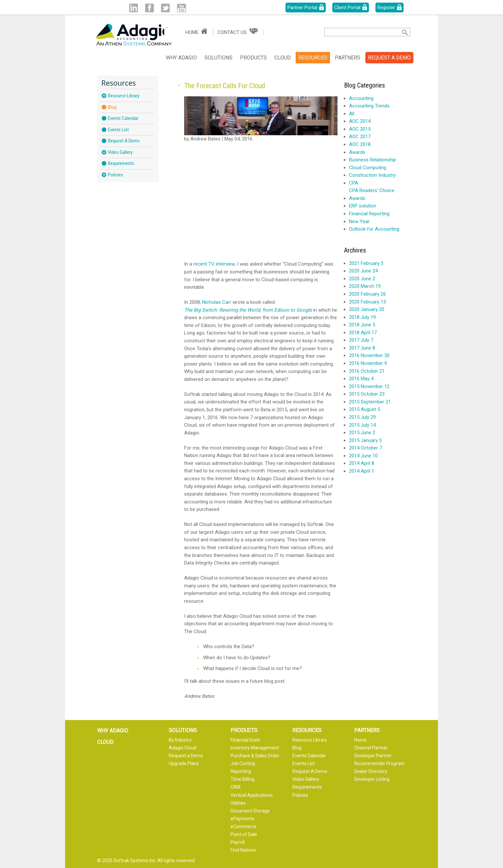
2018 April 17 (363, 333)
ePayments (243, 819)
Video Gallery (120, 152)
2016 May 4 (361, 379)
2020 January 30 (367, 309)
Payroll (238, 842)
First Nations (243, 850)
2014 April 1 (362, 471)
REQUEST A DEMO (389, 58)
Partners (348, 58)
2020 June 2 (362, 279)
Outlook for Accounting (374, 229)
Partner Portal (302, 8)
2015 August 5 (364, 409)
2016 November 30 (369, 355)
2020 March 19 (365, 286)
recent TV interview (214, 264)
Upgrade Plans (184, 763)
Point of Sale (244, 834)
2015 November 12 (369, 386)
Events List (118, 130)
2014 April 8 (362, 463)
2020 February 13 (367, 302)
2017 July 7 (361, 340)
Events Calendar (123, 118)
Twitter (165, 8)
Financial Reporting (369, 214)
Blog (112, 107)
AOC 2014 (360, 121)
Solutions (218, 58)
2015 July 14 (362, 425)
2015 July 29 (362, 417)
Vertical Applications (252, 795)
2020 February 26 (367, 294)
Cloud (283, 58)
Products (253, 58)
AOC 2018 (360, 144)
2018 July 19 (362, 317)
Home (192, 32)
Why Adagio (181, 58)
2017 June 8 (362, 348)
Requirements (121, 163)
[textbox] (358, 32)
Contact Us (232, 32)
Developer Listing (372, 779)
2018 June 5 (362, 325)
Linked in (133, 8)
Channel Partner (371, 748)
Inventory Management (255, 748)
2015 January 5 (365, 440)
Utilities (238, 803)
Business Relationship (373, 160)
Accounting (361, 98)
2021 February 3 (366, 263)
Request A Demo (124, 141)
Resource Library (124, 96)
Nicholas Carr (217, 302)
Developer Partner (373, 756)
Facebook (149, 8)
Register (386, 8)
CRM (235, 787)
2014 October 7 (365, 448)
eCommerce (243, 827)
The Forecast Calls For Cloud (225, 86)
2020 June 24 (363, 271)
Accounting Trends (369, 106)
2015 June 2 (362, 433)
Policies (115, 175)
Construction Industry (372, 175)
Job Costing (243, 763)
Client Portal (347, 8)
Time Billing (243, 779)
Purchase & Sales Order (255, 756)
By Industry (180, 740)
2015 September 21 (370, 402)
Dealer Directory (371, 771)
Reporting (241, 771)
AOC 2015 (360, 129)
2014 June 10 (363, 456)
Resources (313, 58)
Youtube (181, 8)
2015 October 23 (367, 394)
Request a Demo (186, 756)
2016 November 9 (368, 363)
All (352, 114)
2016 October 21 (367, 371)
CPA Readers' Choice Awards (372, 194)
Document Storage (250, 811)
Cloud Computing (368, 168)
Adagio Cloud (182, 748)
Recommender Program (379, 763)
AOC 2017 (360, 137)
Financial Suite (245, 740)
